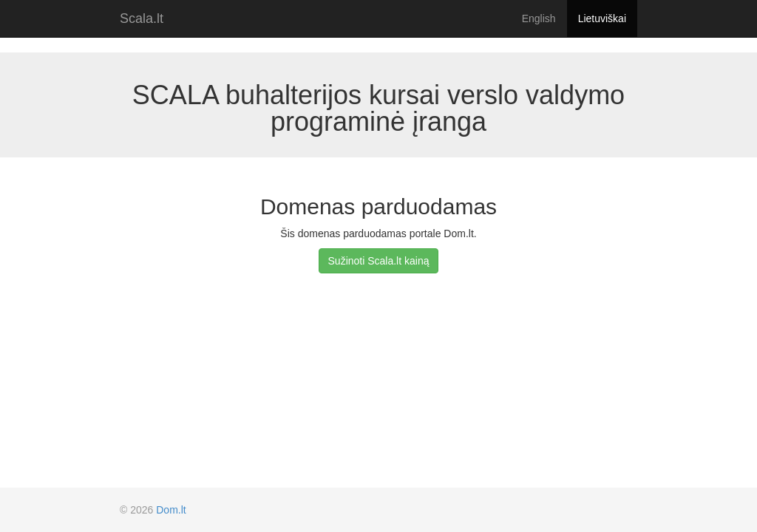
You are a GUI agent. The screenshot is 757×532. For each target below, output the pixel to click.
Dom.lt (171, 510)
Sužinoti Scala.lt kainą (379, 261)
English (539, 18)
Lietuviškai (602, 18)
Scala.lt (142, 18)
